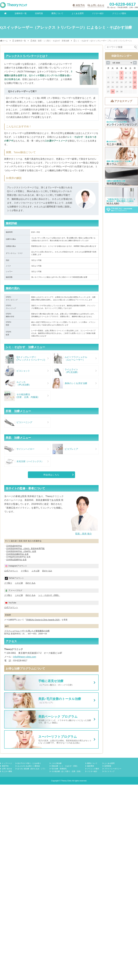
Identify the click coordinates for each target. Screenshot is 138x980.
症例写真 (39, 13)
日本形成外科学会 (14, 546)
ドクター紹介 (98, 13)
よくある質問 (78, 13)
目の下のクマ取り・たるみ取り (29, 763)
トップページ (7, 763)
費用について (57, 13)
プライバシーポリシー (113, 769)
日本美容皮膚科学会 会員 (17, 554)
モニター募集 (7, 771)
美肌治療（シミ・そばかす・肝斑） (65, 766)
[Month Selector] (121, 63)
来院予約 (80, 5)
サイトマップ (109, 771)
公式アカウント (11, 571)
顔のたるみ (47, 571)
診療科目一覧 (21, 13)
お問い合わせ (98, 5)
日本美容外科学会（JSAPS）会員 (21, 551)
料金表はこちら (51, 475)
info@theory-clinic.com (25, 657)
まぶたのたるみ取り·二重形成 (29, 766)
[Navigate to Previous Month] (108, 63)
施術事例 (91, 766)
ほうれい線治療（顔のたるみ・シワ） (32, 769)
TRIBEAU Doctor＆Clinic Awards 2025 (43, 620)
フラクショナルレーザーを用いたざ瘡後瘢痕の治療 (27, 631)
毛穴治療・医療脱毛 (59, 769)
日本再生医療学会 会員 (16, 560)
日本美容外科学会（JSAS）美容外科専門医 (25, 549)
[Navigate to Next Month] (135, 63)
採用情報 (108, 766)
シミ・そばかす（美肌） (49, 595)
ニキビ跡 (35, 571)
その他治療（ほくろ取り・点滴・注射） (67, 771)
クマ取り (25, 571)
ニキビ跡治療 (56, 763)
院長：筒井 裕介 (84, 534)
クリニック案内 (119, 13)
